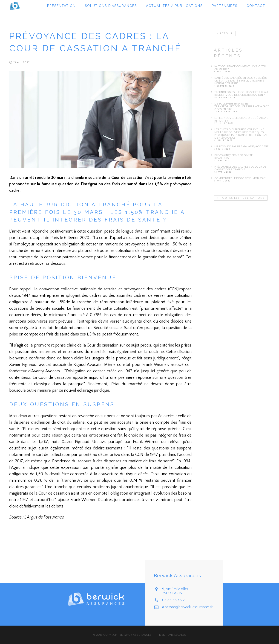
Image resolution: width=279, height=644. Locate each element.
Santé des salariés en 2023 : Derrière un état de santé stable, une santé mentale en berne (241, 81)
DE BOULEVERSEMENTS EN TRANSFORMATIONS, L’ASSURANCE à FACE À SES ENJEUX (242, 106)
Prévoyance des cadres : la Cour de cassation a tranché (240, 168)
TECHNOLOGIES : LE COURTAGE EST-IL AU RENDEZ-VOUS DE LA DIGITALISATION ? (241, 93)
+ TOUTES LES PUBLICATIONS (241, 198)
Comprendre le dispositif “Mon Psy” (240, 178)
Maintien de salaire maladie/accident (241, 146)
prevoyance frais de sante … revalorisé (235, 157)
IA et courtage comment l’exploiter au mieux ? (240, 68)
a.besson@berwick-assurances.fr (187, 607)
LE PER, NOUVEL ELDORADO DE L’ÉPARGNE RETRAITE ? (241, 119)
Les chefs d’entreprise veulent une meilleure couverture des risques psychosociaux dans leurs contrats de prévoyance (242, 134)
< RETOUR (225, 34)
